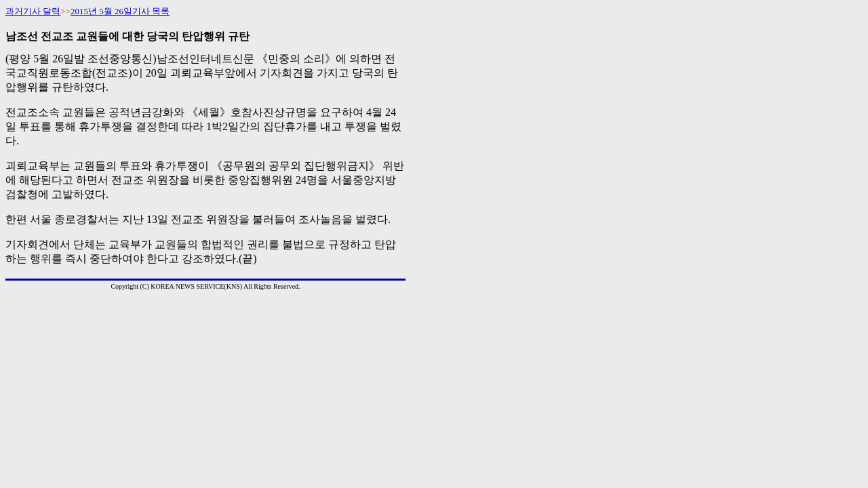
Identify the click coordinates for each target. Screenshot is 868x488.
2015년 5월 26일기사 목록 (120, 11)
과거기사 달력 (33, 11)
